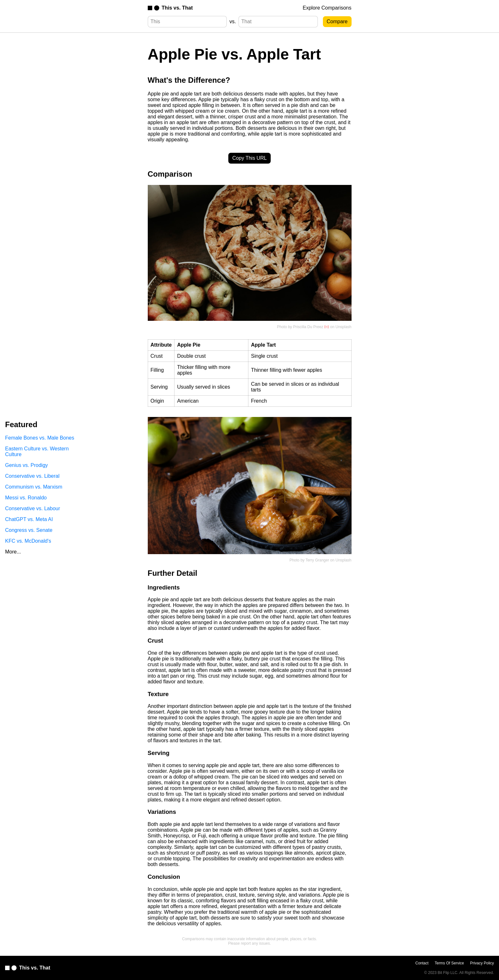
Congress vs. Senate (29, 530)
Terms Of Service (449, 963)
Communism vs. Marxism (34, 487)
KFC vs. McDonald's (28, 541)
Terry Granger (317, 560)
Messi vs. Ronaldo (26, 498)
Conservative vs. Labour (33, 508)
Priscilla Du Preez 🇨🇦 (311, 327)
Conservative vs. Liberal (32, 476)
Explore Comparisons (327, 8)
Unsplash (343, 327)
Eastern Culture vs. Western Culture (37, 451)
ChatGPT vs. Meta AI (29, 519)
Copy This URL (249, 158)
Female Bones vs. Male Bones (40, 438)
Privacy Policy (482, 963)
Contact (422, 963)
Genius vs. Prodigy (26, 465)
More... (13, 552)
